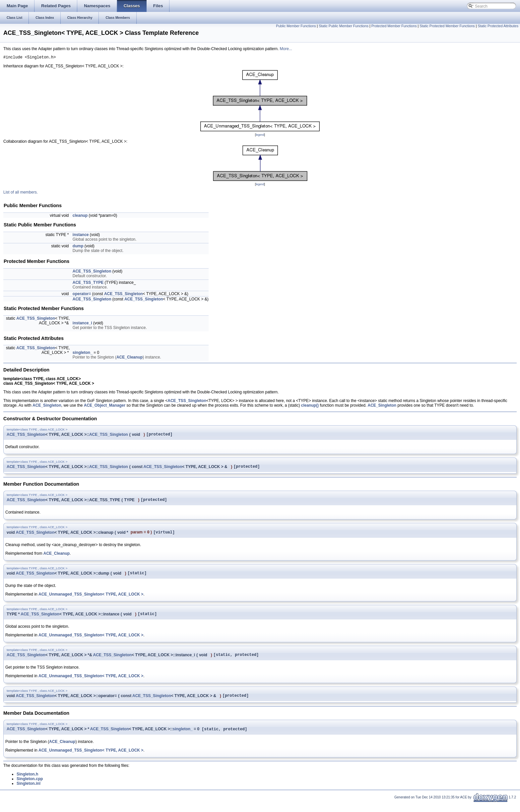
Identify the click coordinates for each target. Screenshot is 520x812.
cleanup (80, 216)
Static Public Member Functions (344, 26)
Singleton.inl (29, 793)
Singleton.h (27, 783)
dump (78, 247)
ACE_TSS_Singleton (92, 272)
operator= (82, 295)
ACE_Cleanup (130, 358)
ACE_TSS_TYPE (88, 284)
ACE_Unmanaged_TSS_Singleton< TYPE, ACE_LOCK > (91, 600)
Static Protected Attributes (498, 26)
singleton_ (83, 354)
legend (260, 136)
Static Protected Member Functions (447, 26)
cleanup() (310, 406)
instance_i (82, 324)
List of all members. (21, 193)
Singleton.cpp (30, 788)
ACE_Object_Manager (105, 406)
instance (81, 236)
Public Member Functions (296, 26)
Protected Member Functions (394, 26)
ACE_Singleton (47, 406)
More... (286, 49)
